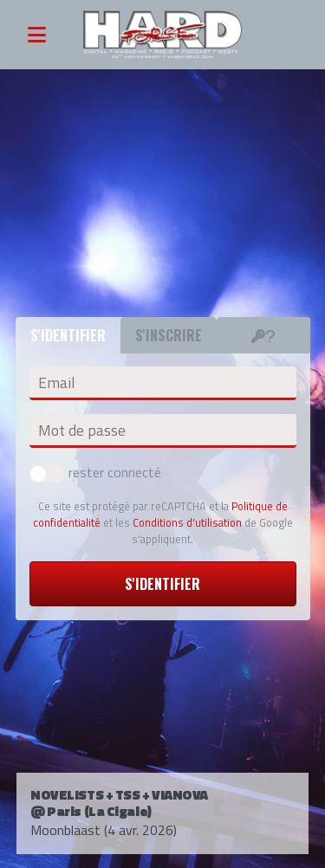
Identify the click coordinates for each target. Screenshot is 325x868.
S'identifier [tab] (68, 335)
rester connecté (95, 472)
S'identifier (162, 584)
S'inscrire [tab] (169, 335)
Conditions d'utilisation (187, 522)
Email (56, 383)
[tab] (263, 335)
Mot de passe (82, 431)
